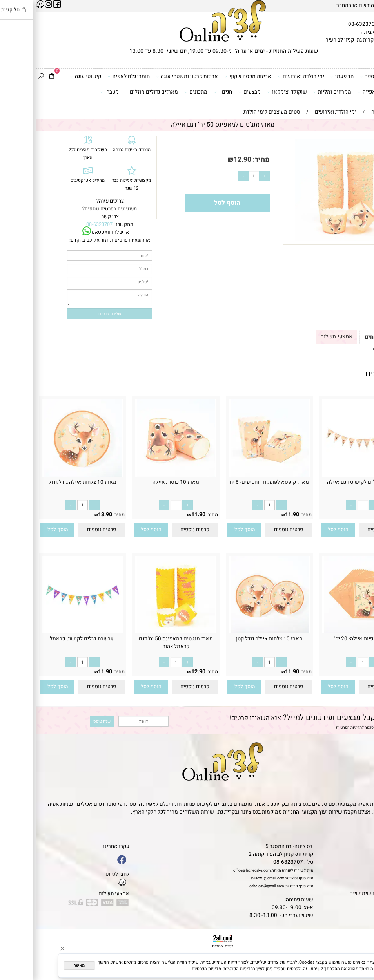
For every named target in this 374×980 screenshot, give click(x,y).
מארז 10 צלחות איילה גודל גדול (47, 482)
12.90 (207, 160)
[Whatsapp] (359, 966)
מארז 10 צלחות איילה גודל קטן (234, 639)
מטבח (74, 92)
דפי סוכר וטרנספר (346, 77)
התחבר (308, 5)
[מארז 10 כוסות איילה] (140, 475)
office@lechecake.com (216, 870)
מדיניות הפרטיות (313, 727)
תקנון (364, 854)
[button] (302, 530)
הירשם (331, 5)
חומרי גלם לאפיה (93, 77)
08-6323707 (327, 24)
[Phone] (359, 937)
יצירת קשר (359, 870)
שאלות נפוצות (356, 901)
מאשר (44, 965)
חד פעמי (306, 77)
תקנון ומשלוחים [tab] (349, 337)
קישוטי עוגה (50, 77)
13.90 (69, 514)
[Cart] (16, 77)
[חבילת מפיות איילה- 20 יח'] (327, 632)
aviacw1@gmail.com (232, 878)
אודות (365, 862)
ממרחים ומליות (296, 92)
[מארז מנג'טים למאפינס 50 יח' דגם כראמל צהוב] (140, 632)
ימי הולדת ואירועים (265, 77)
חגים (187, 92)
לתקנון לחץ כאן (352, 348)
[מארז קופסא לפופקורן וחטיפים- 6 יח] (234, 475)
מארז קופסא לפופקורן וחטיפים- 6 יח (234, 482)
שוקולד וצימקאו (251, 92)
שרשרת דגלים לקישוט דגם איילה (327, 482)
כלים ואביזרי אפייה (345, 92)
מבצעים (214, 92)
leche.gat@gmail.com (231, 886)
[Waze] (359, 952)
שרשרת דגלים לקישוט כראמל (47, 639)
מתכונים (160, 92)
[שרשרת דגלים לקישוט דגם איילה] (327, 475)
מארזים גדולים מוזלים (118, 92)
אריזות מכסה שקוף (212, 77)
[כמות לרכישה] (218, 176)
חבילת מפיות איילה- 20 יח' (327, 639)
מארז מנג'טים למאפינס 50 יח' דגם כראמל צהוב (140, 643)
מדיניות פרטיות (355, 886)
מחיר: (225, 160)
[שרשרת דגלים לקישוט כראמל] (47, 632)
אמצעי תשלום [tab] (301, 337)
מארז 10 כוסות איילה (140, 482)
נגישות (364, 878)
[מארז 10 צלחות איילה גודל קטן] (234, 632)
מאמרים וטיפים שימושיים (342, 893)
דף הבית (362, 846)
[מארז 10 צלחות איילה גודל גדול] (47, 475)
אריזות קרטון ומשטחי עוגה (152, 77)
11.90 (350, 514)
